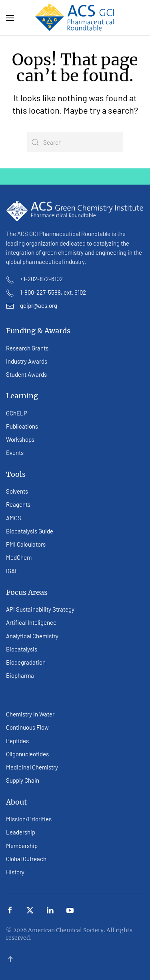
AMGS (14, 518)
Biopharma (20, 675)
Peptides (17, 741)
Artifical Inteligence (31, 622)
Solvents (17, 491)
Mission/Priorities (29, 819)
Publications (22, 426)
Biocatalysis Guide (30, 531)
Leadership (21, 832)
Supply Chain (23, 780)
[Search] (75, 142)
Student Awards (26, 374)
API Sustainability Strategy (40, 609)
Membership (22, 846)
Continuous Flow (27, 727)
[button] (10, 18)
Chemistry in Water (30, 714)
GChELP (17, 413)
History (15, 872)
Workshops (20, 439)
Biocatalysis (22, 649)
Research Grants (27, 348)
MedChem (19, 557)
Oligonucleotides (27, 754)
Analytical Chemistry (32, 636)
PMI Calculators (26, 544)
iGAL (12, 571)
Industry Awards (27, 361)
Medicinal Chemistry (32, 767)
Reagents (18, 504)
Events (15, 453)
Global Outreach (26, 859)
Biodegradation (26, 662)
